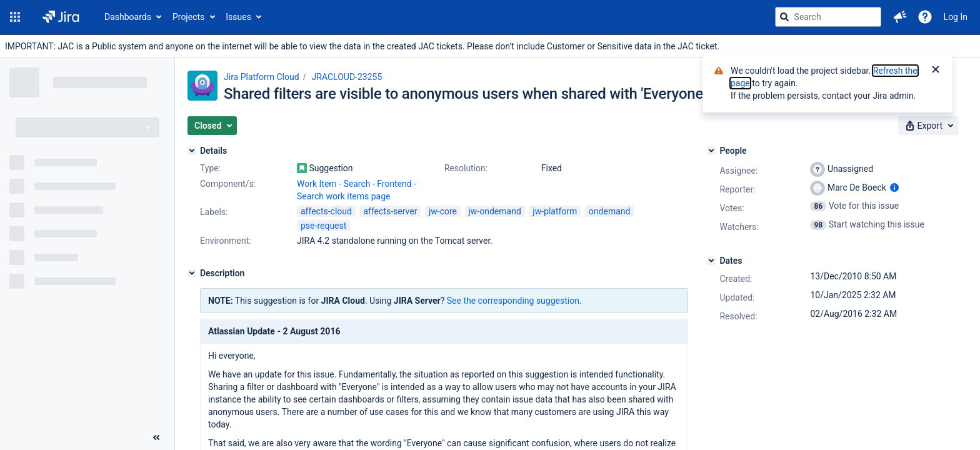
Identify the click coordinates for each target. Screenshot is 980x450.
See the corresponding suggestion (513, 301)
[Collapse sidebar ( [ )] (156, 437)
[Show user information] (894, 187)
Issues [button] (238, 17)
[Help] (925, 17)
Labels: (214, 212)
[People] (711, 151)
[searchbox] (828, 17)
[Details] (192, 151)
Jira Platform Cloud (262, 77)
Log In (956, 17)
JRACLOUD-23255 (347, 77)
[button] (15, 17)
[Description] (192, 273)
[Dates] (711, 261)
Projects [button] (188, 17)
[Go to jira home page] (61, 17)
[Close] (936, 71)
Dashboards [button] (128, 17)
